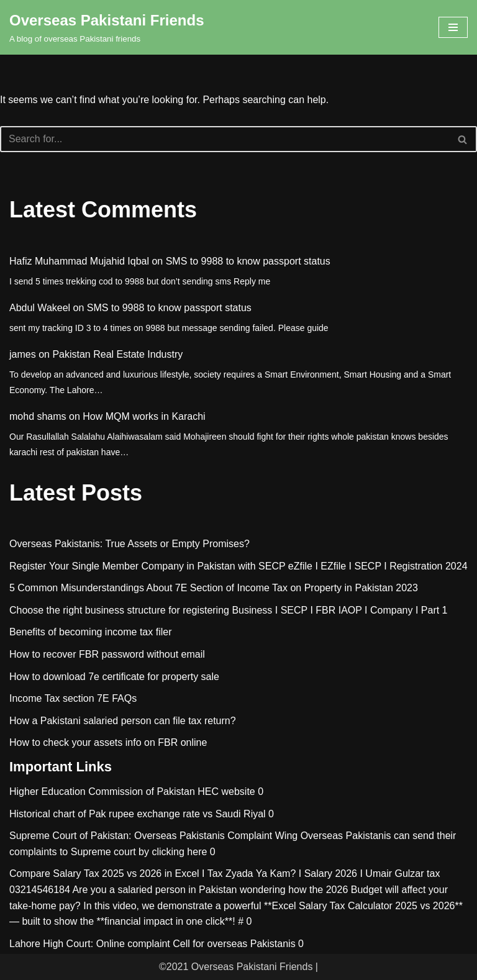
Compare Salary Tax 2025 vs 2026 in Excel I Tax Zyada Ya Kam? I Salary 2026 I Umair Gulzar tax (225, 873)
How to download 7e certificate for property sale (114, 677)
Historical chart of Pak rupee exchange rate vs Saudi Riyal (138, 814)
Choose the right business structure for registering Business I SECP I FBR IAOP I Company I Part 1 (229, 610)
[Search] (225, 139)
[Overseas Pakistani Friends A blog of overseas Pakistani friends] (107, 27)
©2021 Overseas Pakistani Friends (236, 967)
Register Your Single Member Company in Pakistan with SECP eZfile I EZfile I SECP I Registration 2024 (238, 566)
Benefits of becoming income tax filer (90, 632)
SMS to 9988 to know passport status (248, 261)
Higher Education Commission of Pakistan (102, 792)
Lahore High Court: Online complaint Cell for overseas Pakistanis (152, 944)
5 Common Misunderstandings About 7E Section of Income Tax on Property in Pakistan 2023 (214, 588)
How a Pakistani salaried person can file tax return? (123, 721)
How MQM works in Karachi (144, 416)
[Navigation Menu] (453, 27)
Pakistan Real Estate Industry (117, 354)
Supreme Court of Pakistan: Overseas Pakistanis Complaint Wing (153, 836)
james (23, 354)
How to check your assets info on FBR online (108, 742)
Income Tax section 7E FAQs (73, 698)
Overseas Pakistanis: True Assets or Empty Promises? (129, 544)
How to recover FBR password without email (107, 654)
